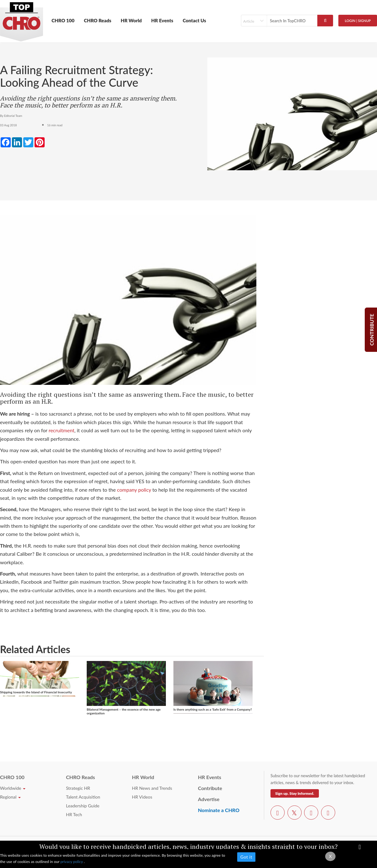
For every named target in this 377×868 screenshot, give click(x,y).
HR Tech (74, 814)
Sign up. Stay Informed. (295, 793)
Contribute (210, 788)
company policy (134, 490)
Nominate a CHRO (219, 810)
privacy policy (72, 862)
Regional (10, 797)
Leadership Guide (83, 806)
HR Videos (142, 797)
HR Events (162, 20)
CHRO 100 (63, 20)
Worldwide (13, 788)
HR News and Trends (152, 788)
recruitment (62, 430)
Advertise (209, 799)
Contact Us (194, 20)
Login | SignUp (358, 21)
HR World (131, 20)
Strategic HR (78, 788)
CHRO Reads (98, 20)
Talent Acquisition (83, 797)
